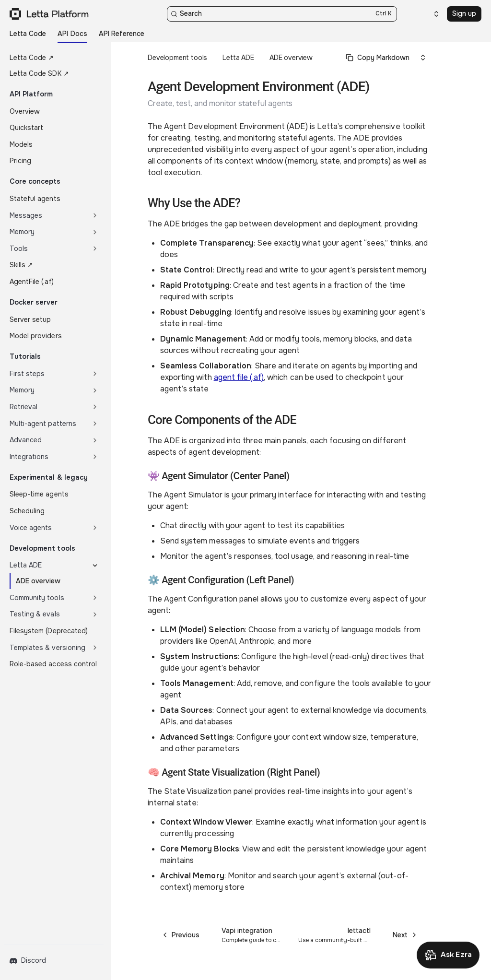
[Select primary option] (378, 58)
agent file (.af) (239, 377)
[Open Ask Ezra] (448, 955)
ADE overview (291, 58)
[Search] (282, 14)
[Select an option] (431, 14)
